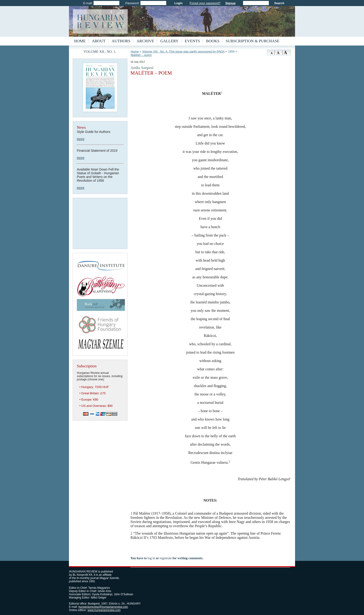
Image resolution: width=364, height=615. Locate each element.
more (81, 139)
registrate (166, 558)
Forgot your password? (205, 3)
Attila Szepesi (142, 68)
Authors (121, 41)
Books (213, 41)
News (81, 127)
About (99, 41)
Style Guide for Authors (94, 132)
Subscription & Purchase (252, 41)
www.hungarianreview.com (104, 610)
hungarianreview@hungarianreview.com (103, 607)
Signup (231, 3)
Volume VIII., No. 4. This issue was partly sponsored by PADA (183, 51)
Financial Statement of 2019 (97, 151)
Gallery (169, 41)
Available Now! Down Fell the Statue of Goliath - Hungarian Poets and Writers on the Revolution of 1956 (98, 175)
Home (80, 41)
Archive (145, 41)
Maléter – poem (141, 55)
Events (192, 41)
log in (151, 558)
